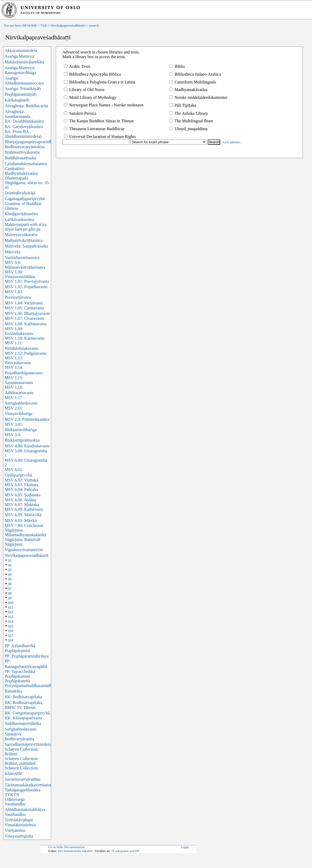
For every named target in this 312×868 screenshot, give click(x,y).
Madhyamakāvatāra (188, 90)
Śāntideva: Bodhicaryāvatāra (19, 736)
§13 (11, 617)
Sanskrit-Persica (80, 113)
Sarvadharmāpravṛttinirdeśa (28, 744)
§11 (11, 607)
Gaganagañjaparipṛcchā (25, 199)
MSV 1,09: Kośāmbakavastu (19, 331)
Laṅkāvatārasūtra (19, 219)
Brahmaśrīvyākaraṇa (22, 152)
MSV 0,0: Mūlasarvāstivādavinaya (25, 265)
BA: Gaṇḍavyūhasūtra (24, 127)
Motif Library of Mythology (90, 97)
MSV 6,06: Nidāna (20, 500)
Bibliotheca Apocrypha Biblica (92, 74)
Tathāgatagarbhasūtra (23, 790)
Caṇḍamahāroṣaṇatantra (26, 164)
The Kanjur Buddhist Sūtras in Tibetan (99, 121)
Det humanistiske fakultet (75, 851)
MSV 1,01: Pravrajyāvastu (27, 281)
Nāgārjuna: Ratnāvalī (22, 540)
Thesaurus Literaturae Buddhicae (94, 129)
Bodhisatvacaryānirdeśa (25, 147)
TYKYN (12, 795)
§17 (11, 636)
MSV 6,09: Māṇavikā (23, 515)
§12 (11, 612)
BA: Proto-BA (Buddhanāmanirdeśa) (23, 134)
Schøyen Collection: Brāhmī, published (22, 761)
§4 (10, 575)
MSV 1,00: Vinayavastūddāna (20, 274)
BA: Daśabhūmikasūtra (24, 121)
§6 (10, 584)
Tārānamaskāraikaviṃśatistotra (31, 785)
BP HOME (30, 26)
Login (185, 847)
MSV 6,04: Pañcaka (21, 489)
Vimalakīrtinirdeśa (20, 825)
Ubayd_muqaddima (188, 129)
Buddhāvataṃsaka (20, 158)
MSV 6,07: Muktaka (22, 505)
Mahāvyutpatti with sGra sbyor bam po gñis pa (26, 227)
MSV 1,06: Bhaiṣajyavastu (27, 313)
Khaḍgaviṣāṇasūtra (21, 214)
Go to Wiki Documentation (66, 847)
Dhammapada (16, 178)
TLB (44, 26)
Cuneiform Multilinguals (193, 82)
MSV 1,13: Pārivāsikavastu (18, 360)
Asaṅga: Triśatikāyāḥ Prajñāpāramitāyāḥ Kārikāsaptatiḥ (23, 94)
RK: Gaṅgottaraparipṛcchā (27, 713)
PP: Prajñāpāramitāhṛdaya (27, 656)
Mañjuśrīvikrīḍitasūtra (24, 240)
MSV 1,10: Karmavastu (25, 338)
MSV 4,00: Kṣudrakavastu (27, 446)
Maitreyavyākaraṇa (21, 235)
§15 (11, 626)
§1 (10, 560)
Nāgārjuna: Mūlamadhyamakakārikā (25, 532)
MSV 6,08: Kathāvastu (24, 509)
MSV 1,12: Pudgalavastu (26, 353)
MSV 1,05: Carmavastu (24, 308)
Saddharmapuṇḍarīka (23, 723)
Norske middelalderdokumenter (198, 97)
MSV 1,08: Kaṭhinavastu (26, 324)
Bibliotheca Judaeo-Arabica (195, 74)
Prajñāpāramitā (17, 681)
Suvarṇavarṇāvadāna (23, 779)
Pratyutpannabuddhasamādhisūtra (33, 686)
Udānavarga (15, 799)
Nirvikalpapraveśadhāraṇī (68, 26)
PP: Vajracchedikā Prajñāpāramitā (20, 674)
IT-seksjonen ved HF (125, 851)
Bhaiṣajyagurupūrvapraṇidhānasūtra (35, 142)
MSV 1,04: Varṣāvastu (24, 303)
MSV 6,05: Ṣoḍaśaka (23, 495)
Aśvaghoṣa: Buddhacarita (26, 106)
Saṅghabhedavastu (20, 729)
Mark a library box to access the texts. (94, 57)
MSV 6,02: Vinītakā (22, 480)
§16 (11, 631)
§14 (11, 622)
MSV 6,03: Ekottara (22, 485)
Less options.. (232, 142)
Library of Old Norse (84, 90)
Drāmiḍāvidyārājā (20, 193)
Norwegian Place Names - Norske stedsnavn (104, 105)
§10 (11, 603)
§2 (10, 565)
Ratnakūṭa (13, 691)
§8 (10, 593)
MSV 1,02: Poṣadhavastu (26, 287)
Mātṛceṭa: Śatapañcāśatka (26, 246)
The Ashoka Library (189, 113)
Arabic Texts (77, 66)
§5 (10, 579)
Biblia (177, 66)
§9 (10, 598)
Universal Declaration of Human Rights (100, 137)
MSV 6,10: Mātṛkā (21, 520)
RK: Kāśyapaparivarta (23, 718)
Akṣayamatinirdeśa (21, 50)
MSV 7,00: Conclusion (24, 525)
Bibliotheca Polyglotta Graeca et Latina (100, 82)
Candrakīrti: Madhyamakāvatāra (21, 171)
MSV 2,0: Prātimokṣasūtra (27, 419)
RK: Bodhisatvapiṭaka (23, 697)
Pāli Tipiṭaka (183, 105)
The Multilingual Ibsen (191, 121)
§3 (10, 570)
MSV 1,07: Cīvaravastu (24, 318)
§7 (10, 589)
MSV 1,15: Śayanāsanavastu (19, 380)
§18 (11, 640)
